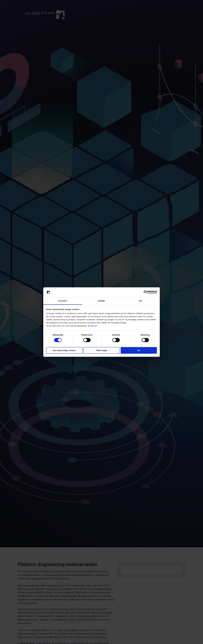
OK (139, 350)
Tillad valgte (102, 350)
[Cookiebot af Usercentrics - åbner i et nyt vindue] (146, 292)
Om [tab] (140, 301)
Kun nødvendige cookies (64, 350)
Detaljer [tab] (102, 301)
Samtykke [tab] (63, 301)
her (96, 326)
